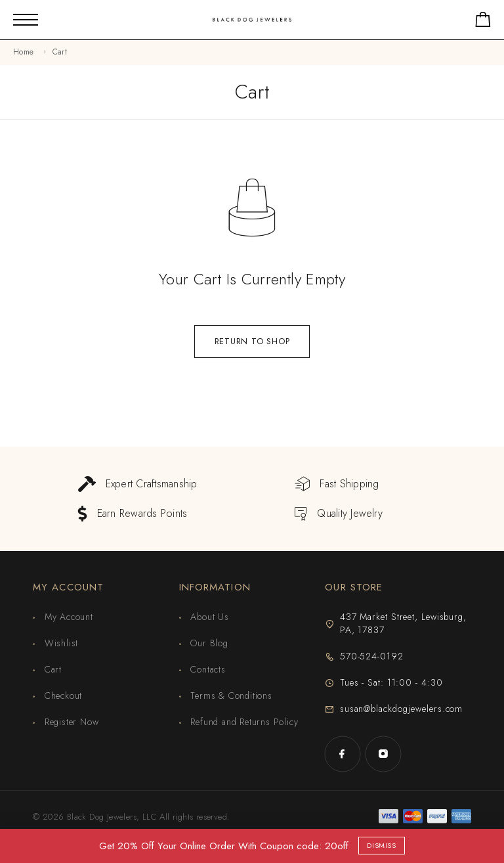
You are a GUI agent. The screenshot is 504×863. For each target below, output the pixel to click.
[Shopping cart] (483, 22)
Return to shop (252, 341)
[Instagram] (383, 754)
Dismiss (382, 845)
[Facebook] (343, 754)
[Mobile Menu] (26, 20)
